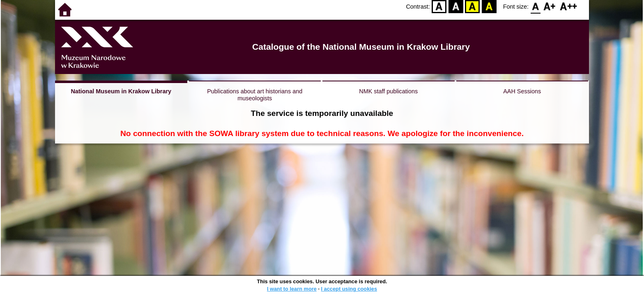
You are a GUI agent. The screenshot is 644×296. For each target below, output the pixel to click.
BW (456, 6)
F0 (535, 6)
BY (489, 6)
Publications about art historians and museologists (255, 95)
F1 (550, 6)
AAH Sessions (522, 91)
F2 (569, 6)
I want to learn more (292, 289)
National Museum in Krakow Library (121, 91)
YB (473, 6)
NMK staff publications (388, 91)
